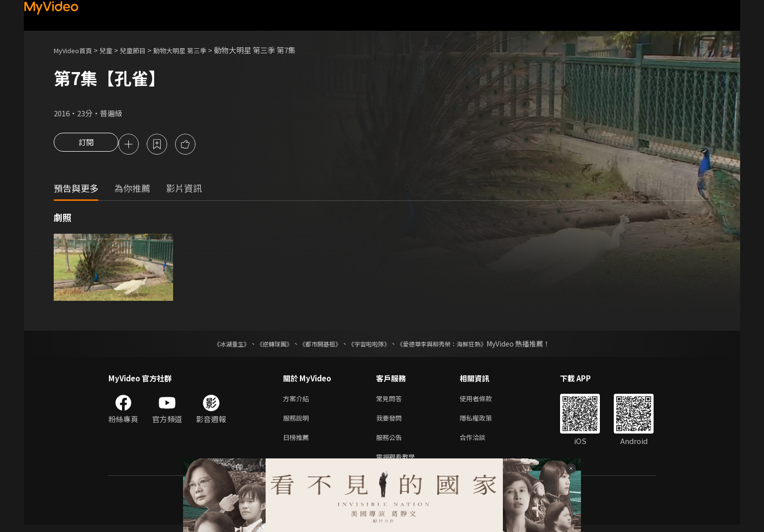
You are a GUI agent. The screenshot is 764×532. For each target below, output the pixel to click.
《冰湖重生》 (214, 345)
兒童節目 (144, 50)
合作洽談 (480, 442)
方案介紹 (298, 400)
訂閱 (86, 145)
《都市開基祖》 (315, 345)
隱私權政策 (484, 421)
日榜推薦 (298, 442)
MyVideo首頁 (76, 50)
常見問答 (391, 400)
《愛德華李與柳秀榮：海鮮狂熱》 (455, 345)
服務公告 (391, 442)
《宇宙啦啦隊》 (371, 345)
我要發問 (391, 421)
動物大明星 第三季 (197, 50)
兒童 (114, 50)
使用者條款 (484, 400)
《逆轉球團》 (263, 345)
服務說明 (298, 421)
